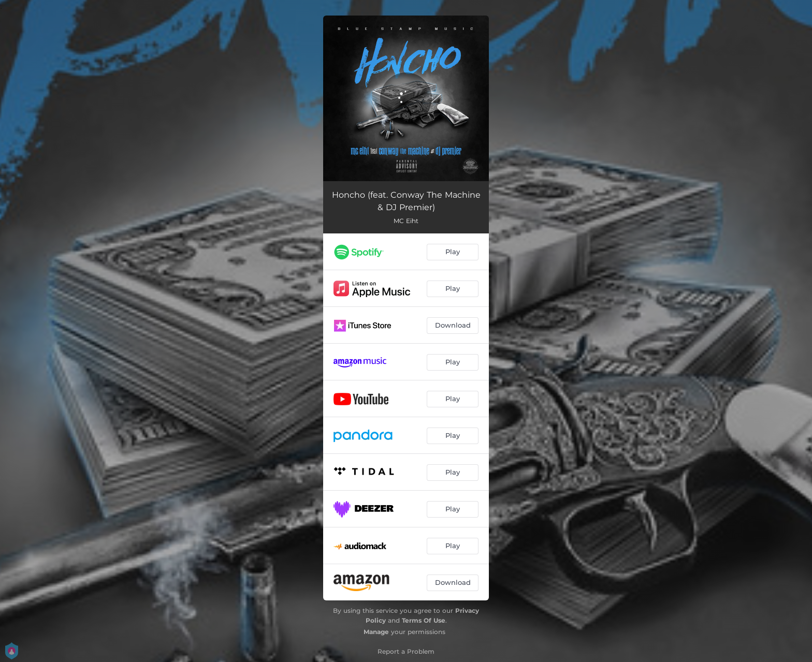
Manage (376, 632)
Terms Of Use (424, 620)
